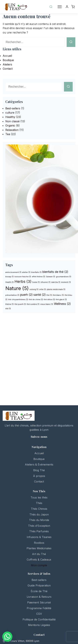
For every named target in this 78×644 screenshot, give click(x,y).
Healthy (10, 117)
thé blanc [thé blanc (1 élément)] (58, 295)
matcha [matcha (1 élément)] (56, 282)
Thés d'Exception (39, 526)
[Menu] (60, 7)
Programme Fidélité (39, 608)
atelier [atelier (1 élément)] (26, 272)
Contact (8, 69)
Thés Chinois (39, 509)
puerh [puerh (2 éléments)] (26, 295)
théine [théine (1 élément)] (10, 304)
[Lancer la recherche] (71, 42)
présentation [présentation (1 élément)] (12, 295)
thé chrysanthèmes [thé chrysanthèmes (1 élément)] (18, 300)
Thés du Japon (39, 514)
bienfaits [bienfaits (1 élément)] (36, 272)
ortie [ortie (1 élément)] (43, 289)
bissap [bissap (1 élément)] (10, 277)
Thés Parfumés (39, 531)
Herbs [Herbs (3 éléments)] (23, 281)
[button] (7, 637)
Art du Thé (39, 554)
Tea (8, 134)
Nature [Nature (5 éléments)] (17, 288)
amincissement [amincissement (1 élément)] (13, 272)
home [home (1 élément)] (36, 282)
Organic (10, 126)
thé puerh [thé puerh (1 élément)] (20, 304)
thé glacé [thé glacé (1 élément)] (61, 300)
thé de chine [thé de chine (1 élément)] (36, 300)
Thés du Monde (39, 520)
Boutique (8, 60)
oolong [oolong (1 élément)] (34, 289)
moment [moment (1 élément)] (66, 282)
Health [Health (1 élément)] (10, 282)
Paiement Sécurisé (39, 602)
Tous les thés (39, 497)
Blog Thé (39, 470)
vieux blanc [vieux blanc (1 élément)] (47, 304)
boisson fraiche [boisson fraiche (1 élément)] (23, 277)
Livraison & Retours (39, 597)
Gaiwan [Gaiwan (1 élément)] (51, 277)
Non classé (12, 121)
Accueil (7, 56)
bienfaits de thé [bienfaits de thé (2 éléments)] (55, 272)
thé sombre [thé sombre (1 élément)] (33, 304)
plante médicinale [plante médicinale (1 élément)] (56, 289)
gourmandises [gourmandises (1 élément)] (64, 277)
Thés (39, 503)
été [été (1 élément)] (8, 309)
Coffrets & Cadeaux (39, 560)
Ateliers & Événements (39, 464)
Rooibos (39, 543)
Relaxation (12, 130)
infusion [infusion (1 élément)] (46, 282)
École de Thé (39, 591)
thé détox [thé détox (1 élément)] (49, 300)
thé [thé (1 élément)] (49, 295)
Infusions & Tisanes (39, 537)
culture (10, 113)
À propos (39, 476)
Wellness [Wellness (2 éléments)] (62, 304)
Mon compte (39, 565)
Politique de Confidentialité (39, 619)
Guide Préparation (39, 585)
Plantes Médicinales (39, 548)
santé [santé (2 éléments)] (40, 295)
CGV (39, 614)
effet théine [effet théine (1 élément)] (38, 277)
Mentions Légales (39, 625)
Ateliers (7, 64)
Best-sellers (13, 108)
